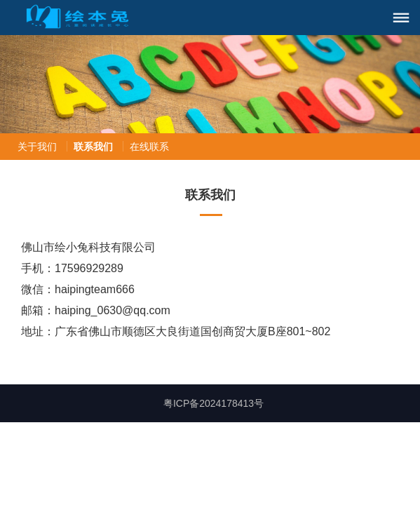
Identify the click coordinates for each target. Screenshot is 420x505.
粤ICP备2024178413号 (214, 403)
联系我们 (93, 147)
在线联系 (149, 147)
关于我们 (37, 147)
